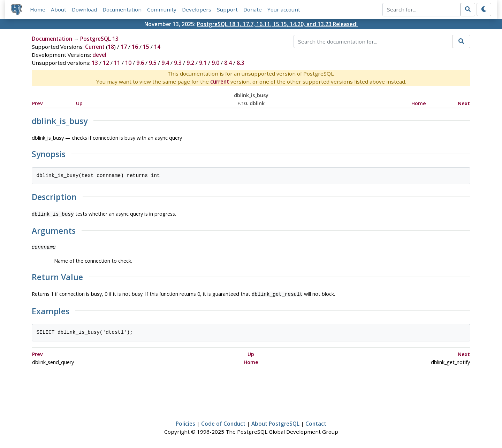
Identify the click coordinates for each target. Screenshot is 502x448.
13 (95, 63)
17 (124, 47)
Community (162, 9)
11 (117, 63)
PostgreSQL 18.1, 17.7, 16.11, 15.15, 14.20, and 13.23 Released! (277, 24)
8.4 (228, 63)
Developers (197, 9)
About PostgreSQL (275, 422)
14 (157, 47)
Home (38, 9)
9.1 (203, 63)
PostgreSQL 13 (99, 39)
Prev (37, 103)
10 (128, 63)
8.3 (241, 63)
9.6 (140, 63)
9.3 (178, 63)
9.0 (215, 63)
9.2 (190, 63)
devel (99, 55)
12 (106, 63)
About (59, 9)
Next (464, 103)
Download (84, 9)
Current (95, 47)
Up (79, 103)
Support (227, 9)
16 (135, 47)
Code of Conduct (223, 422)
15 (146, 47)
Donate (253, 9)
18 (111, 47)
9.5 (153, 63)
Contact (316, 422)
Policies (185, 422)
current (220, 82)
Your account (284, 9)
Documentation (122, 9)
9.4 (165, 63)
